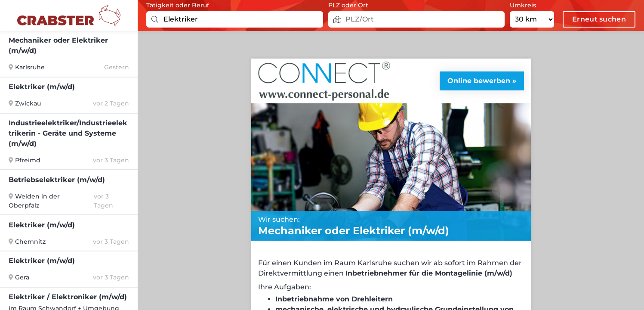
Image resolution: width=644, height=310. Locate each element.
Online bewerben (479, 81)
